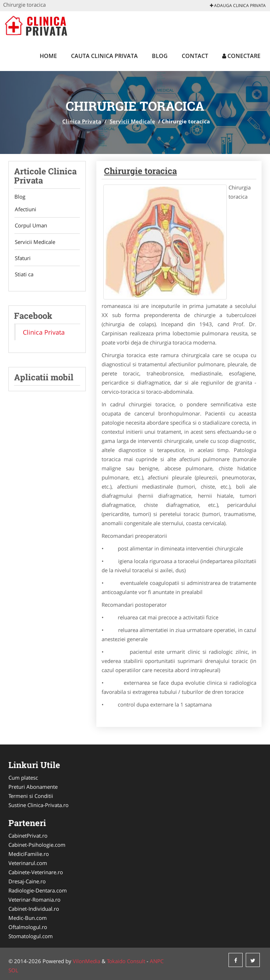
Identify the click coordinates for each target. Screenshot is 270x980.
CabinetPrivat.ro (28, 836)
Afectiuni (25, 209)
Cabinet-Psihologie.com (37, 845)
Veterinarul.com (28, 863)
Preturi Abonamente (33, 787)
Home (48, 56)
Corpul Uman (30, 226)
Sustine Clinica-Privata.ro (38, 805)
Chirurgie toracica (140, 171)
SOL (13, 970)
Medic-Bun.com (28, 918)
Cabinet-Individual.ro (34, 909)
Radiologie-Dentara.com (38, 890)
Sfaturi (22, 259)
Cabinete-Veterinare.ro (36, 872)
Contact (195, 56)
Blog (160, 56)
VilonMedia (86, 961)
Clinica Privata (82, 121)
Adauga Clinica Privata (238, 5)
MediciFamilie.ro (29, 854)
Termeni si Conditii (31, 796)
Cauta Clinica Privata (104, 56)
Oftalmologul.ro (28, 927)
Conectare (241, 56)
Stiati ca (23, 276)
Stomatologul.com (31, 936)
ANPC (157, 961)
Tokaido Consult (126, 961)
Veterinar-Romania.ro (34, 900)
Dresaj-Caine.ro (27, 881)
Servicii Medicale (132, 121)
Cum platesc (23, 778)
